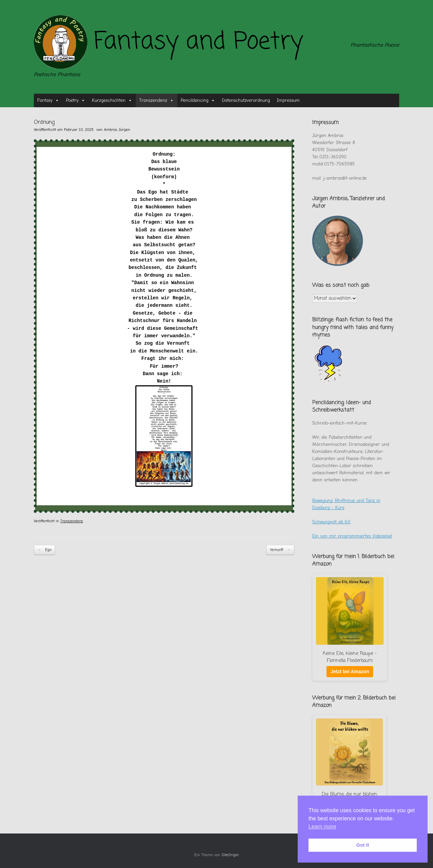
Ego (44, 550)
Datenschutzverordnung (246, 100)
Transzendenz (156, 100)
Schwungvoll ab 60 (331, 522)
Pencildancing (198, 100)
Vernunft (280, 550)
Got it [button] (363, 845)
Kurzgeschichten (112, 100)
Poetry (76, 100)
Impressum (288, 100)
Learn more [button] (322, 827)
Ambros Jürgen (117, 130)
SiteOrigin (230, 855)
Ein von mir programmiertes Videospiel (352, 536)
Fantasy (48, 100)
